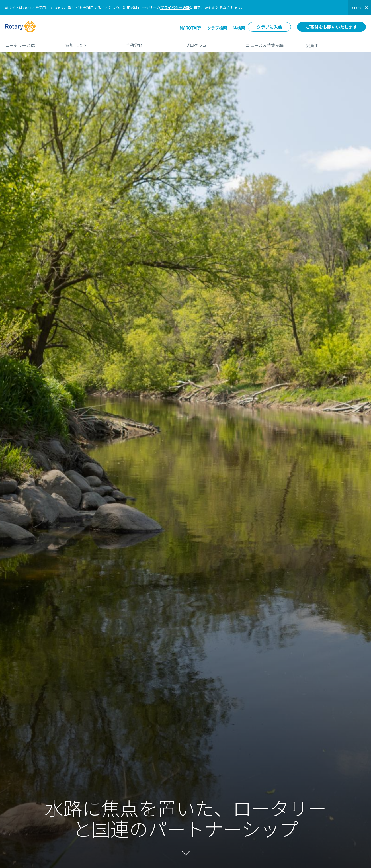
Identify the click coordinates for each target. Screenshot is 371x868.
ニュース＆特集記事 (270, 43)
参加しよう (90, 43)
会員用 (336, 43)
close (357, 8)
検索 (241, 28)
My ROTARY (190, 28)
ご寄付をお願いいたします (331, 27)
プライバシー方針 (175, 8)
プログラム (210, 43)
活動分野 (150, 43)
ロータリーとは (29, 43)
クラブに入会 (269, 27)
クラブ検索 (217, 28)
